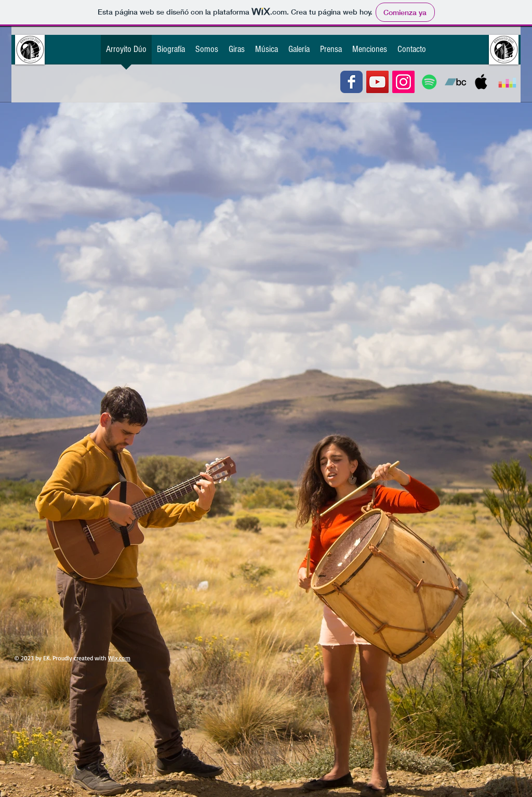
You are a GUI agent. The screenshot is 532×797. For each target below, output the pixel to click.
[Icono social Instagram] (403, 82)
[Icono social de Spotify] (429, 82)
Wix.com (119, 658)
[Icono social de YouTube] (377, 82)
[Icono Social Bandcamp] (455, 82)
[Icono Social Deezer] (507, 82)
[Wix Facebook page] (351, 82)
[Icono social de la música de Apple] (481, 82)
